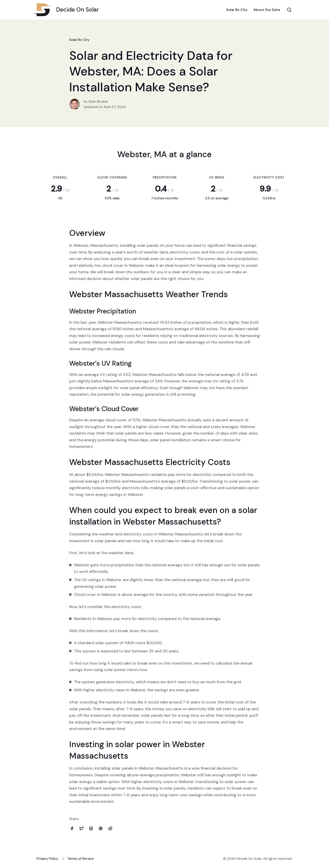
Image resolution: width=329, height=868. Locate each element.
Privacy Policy (47, 859)
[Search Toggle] (289, 10)
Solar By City (237, 10)
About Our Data (267, 10)
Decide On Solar (68, 10)
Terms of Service (80, 859)
